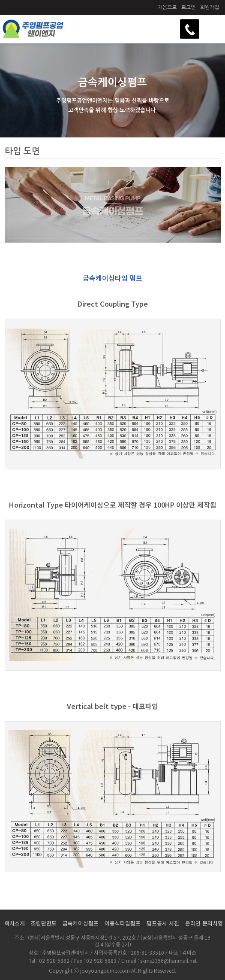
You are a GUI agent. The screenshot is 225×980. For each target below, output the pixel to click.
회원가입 (210, 7)
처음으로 (167, 7)
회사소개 (15, 923)
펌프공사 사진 (163, 923)
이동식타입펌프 (123, 923)
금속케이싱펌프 (81, 923)
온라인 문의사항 (204, 923)
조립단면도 (44, 923)
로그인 (188, 7)
